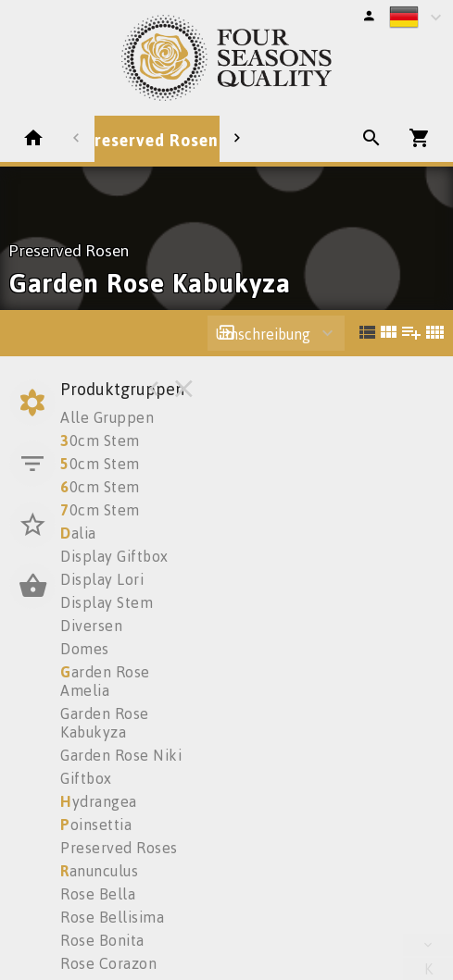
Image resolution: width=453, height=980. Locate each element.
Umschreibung (263, 334)
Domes (85, 649)
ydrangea (99, 801)
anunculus (99, 871)
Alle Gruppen (107, 417)
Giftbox (86, 778)
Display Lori (102, 579)
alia (78, 533)
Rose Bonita (102, 940)
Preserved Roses (119, 848)
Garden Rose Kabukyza (105, 723)
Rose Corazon (108, 963)
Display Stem (107, 602)
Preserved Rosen (151, 140)
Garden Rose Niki (121, 755)
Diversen (91, 626)
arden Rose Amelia (105, 681)
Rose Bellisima (112, 917)
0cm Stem (100, 440)
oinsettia (96, 825)
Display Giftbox (114, 556)
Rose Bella (98, 894)
